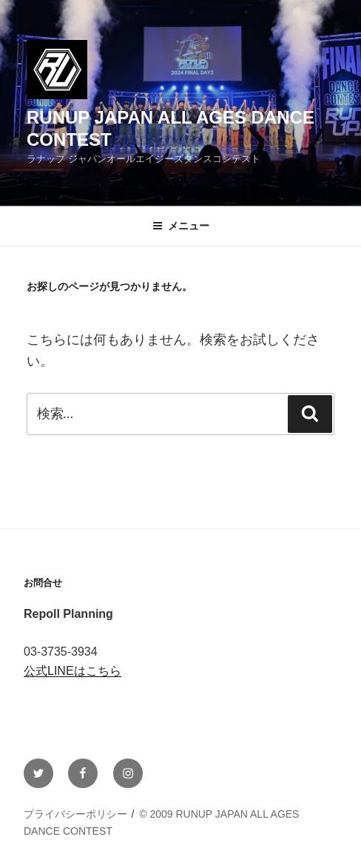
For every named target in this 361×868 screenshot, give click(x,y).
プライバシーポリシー (75, 814)
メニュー (181, 226)
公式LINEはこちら (72, 671)
